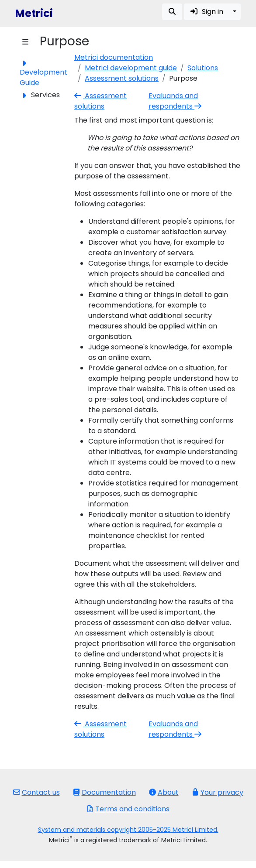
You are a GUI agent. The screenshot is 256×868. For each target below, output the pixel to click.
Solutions (203, 68)
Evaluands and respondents (176, 101)
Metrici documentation (114, 57)
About (164, 792)
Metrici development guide (131, 68)
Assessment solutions (122, 78)
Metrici (34, 13)
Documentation (104, 792)
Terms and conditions (128, 809)
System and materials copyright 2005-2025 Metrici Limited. (128, 830)
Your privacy (218, 792)
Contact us (36, 792)
